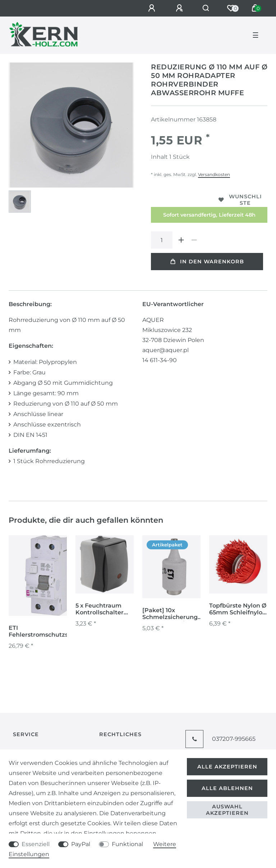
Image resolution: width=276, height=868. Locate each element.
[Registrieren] (180, 8)
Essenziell (36, 844)
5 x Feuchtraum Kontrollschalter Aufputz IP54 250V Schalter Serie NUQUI (103, 609)
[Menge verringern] (194, 240)
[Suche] (206, 8)
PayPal (81, 844)
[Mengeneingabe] (162, 240)
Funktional (127, 844)
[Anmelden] (153, 8)
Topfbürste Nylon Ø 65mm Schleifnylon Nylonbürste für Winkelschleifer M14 (238, 609)
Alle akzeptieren (227, 767)
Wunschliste (240, 200)
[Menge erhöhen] (181, 240)
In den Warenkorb (207, 262)
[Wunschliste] (231, 8)
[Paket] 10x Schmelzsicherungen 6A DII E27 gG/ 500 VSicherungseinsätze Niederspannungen (174, 614)
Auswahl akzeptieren (227, 810)
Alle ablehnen (227, 788)
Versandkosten (214, 174)
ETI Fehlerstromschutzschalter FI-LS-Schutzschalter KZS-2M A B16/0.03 (49, 632)
